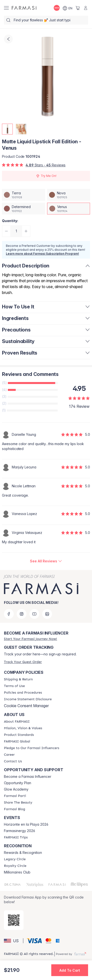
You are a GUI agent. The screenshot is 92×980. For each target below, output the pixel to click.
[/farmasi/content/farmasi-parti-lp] (15, 796)
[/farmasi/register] (30, 639)
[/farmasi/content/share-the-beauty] (18, 803)
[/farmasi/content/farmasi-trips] (16, 837)
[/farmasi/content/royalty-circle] (15, 866)
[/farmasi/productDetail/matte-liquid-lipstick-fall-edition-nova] (69, 195)
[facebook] (9, 614)
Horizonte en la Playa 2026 (26, 824)
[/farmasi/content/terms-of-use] (14, 686)
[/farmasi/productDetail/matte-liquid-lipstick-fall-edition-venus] (69, 209)
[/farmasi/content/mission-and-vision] (23, 728)
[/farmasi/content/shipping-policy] (18, 679)
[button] (13, 941)
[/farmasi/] (24, 8)
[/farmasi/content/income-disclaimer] (28, 699)
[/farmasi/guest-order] (23, 662)
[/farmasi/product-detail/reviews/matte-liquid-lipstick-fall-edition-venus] (46, 561)
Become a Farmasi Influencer (28, 777)
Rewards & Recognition (23, 853)
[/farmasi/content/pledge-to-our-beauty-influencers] (32, 748)
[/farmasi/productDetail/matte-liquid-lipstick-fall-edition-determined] (24, 209)
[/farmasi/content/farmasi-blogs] (14, 809)
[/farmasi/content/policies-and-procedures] (23, 693)
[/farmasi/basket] (78, 8)
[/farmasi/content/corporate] (17, 742)
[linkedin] (47, 614)
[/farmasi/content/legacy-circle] (15, 859)
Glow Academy (16, 789)
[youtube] (34, 614)
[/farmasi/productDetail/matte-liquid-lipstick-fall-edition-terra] (24, 195)
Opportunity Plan (18, 783)
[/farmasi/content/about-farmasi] (17, 722)
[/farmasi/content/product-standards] (19, 735)
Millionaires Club (17, 872)
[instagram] (22, 614)
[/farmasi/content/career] (9, 755)
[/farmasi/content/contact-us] (13, 761)
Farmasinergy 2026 (20, 831)
